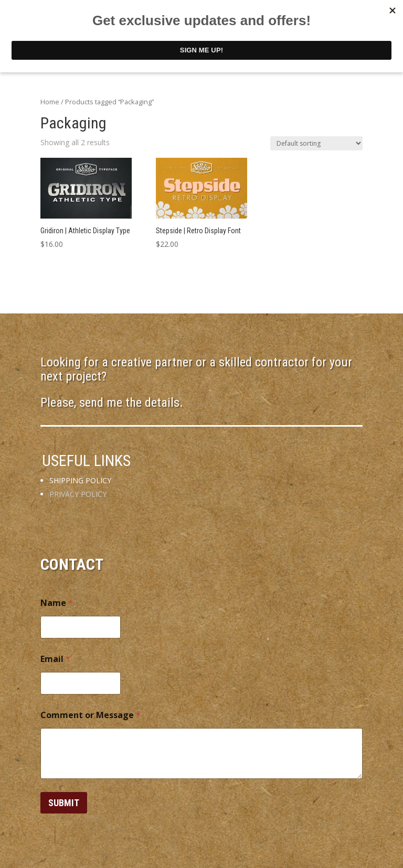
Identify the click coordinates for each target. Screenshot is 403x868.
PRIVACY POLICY (78, 494)
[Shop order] (316, 143)
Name (57, 603)
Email (55, 659)
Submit (64, 803)
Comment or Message (91, 715)
